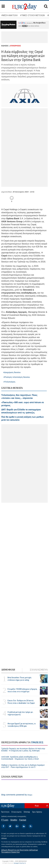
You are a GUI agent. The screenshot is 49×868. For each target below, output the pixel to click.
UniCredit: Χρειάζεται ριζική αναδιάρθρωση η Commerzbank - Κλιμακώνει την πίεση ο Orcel (20, 758)
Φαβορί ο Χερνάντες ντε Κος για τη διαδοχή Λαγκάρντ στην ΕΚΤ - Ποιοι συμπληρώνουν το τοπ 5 (23, 766)
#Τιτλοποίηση (9, 382)
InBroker (4, 838)
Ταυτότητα (5, 812)
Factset (23, 820)
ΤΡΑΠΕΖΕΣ (37, 742)
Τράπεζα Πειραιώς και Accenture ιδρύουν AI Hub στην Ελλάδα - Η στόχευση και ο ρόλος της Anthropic (23, 750)
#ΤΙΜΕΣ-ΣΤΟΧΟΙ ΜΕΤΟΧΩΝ (32, 15)
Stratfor (14, 820)
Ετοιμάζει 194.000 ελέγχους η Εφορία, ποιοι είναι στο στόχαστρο (22, 690)
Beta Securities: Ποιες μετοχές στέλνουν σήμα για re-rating (20, 679)
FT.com (5, 820)
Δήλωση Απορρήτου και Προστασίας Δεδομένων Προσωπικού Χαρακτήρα (20, 851)
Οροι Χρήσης (37, 812)
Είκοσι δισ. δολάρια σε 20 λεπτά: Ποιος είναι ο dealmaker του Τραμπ (21, 702)
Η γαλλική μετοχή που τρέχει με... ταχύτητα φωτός (21, 713)
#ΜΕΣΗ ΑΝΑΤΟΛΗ (9, 15)
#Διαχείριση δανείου (12, 372)
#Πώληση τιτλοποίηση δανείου (17, 377)
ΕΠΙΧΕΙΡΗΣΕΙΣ (16, 46)
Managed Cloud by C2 (20, 863)
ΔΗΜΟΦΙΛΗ (8, 670)
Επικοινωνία (16, 812)
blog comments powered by (17, 795)
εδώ (25, 26)
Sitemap (27, 812)
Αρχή (37, 806)
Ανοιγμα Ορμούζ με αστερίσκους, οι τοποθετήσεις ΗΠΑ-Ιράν (22, 725)
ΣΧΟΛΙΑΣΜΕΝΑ (39, 670)
